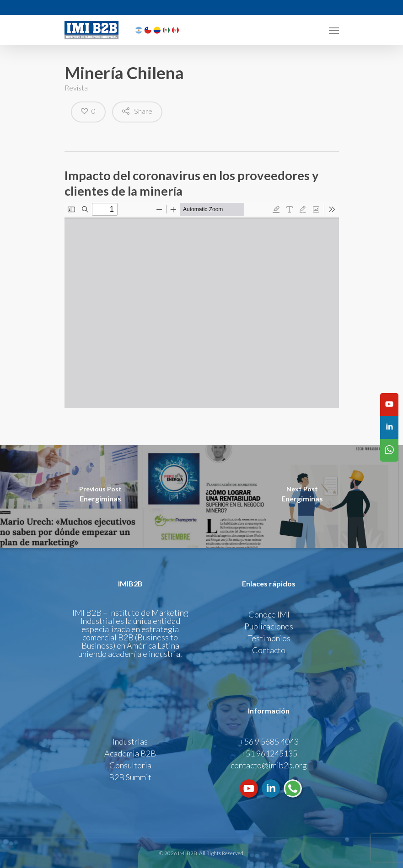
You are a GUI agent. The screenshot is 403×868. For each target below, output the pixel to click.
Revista (76, 88)
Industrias (130, 741)
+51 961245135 (269, 753)
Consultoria (130, 765)
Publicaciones (269, 626)
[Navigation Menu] (334, 30)
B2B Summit (130, 777)
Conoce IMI (269, 614)
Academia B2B (130, 753)
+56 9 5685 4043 (269, 741)
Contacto (269, 650)
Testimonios (269, 638)
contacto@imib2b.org (269, 765)
